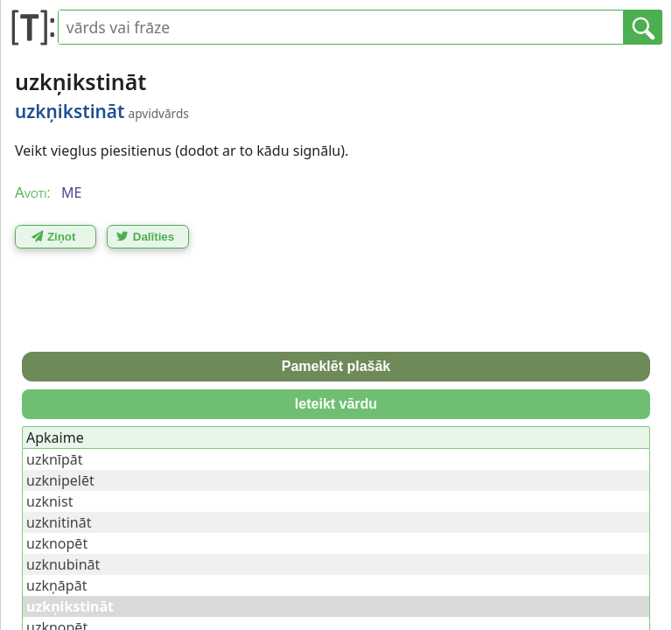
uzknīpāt (55, 459)
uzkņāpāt (56, 585)
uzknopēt (57, 543)
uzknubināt (63, 564)
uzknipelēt (60, 480)
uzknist (49, 501)
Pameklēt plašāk (336, 366)
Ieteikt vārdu (336, 404)
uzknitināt (59, 522)
